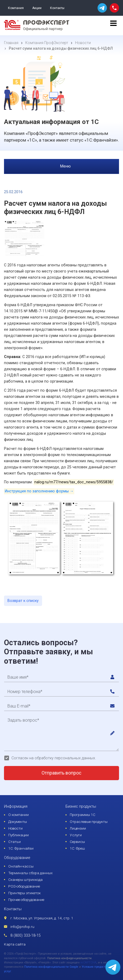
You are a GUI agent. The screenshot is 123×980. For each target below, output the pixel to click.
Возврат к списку (23, 601)
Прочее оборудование (26, 900)
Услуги (76, 835)
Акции (37, 8)
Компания (16, 8)
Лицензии (78, 828)
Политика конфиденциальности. (70, 958)
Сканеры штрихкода (25, 880)
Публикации (19, 835)
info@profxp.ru (22, 927)
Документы (18, 822)
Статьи (15, 842)
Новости (15, 828)
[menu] (113, 26)
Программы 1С (83, 815)
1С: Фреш (77, 848)
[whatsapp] (102, 8)
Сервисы (77, 842)
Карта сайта (15, 944)
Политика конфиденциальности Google (51, 967)
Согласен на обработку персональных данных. (54, 758)
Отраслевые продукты (89, 822)
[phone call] (114, 8)
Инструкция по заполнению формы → (39, 491)
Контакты (57, 8)
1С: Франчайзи (21, 848)
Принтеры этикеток (24, 893)
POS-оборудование (24, 886)
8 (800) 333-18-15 (26, 936)
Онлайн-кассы (21, 866)
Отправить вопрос (61, 773)
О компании (19, 815)
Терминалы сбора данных (30, 873)
